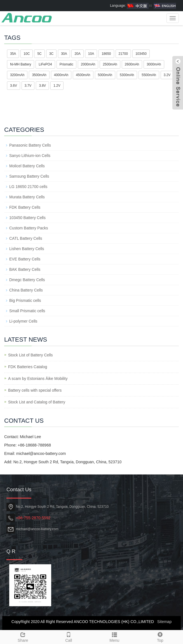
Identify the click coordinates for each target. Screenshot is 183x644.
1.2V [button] (57, 86)
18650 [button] (106, 54)
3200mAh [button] (17, 75)
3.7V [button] (28, 86)
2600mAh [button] (132, 64)
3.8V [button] (42, 86)
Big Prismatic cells (25, 300)
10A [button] (91, 54)
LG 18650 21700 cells (28, 187)
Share (23, 636)
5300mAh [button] (127, 75)
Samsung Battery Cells (29, 176)
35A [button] (13, 54)
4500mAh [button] (83, 75)
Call (69, 636)
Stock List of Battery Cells (30, 355)
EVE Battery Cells (25, 259)
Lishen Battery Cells (27, 249)
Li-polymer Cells (23, 321)
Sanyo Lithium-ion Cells (30, 156)
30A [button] (64, 54)
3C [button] (51, 54)
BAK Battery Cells (25, 269)
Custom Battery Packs (29, 228)
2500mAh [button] (110, 64)
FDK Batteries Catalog (28, 367)
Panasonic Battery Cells (30, 145)
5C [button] (39, 54)
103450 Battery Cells (27, 218)
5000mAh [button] (105, 75)
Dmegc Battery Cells (27, 280)
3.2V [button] (167, 75)
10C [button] (27, 54)
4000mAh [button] (61, 75)
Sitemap (164, 622)
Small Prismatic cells (27, 311)
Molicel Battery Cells (27, 166)
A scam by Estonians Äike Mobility (38, 379)
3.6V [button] (14, 86)
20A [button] (77, 54)
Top (160, 636)
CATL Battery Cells (26, 238)
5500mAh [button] (149, 75)
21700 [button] (123, 54)
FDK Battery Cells (25, 207)
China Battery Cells (26, 290)
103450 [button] (141, 54)
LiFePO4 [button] (45, 64)
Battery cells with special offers (35, 390)
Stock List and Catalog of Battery (37, 402)
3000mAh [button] (154, 64)
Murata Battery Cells (27, 197)
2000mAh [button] (88, 64)
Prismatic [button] (66, 64)
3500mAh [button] (39, 75)
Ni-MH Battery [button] (21, 64)
